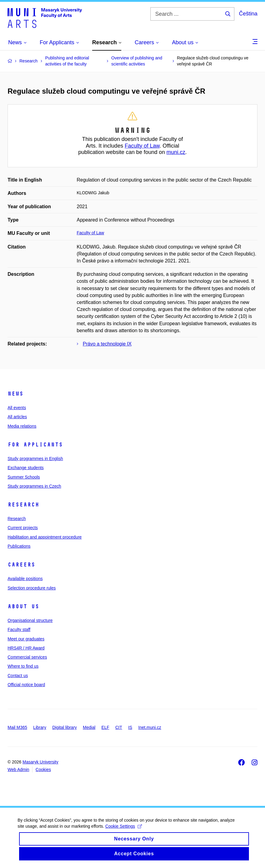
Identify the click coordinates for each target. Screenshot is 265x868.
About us (23, 606)
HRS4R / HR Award (26, 648)
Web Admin (18, 770)
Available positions (25, 579)
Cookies (43, 770)
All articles (17, 417)
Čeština (248, 14)
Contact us (18, 676)
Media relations (22, 426)
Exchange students (26, 468)
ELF (106, 727)
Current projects (23, 528)
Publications (19, 546)
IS (130, 727)
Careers (21, 565)
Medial (89, 727)
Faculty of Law (142, 146)
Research (23, 505)
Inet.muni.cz (150, 727)
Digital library (64, 727)
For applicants (35, 445)
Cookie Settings (124, 830)
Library (40, 727)
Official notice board (26, 685)
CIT (119, 727)
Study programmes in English (35, 459)
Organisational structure (30, 620)
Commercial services (27, 657)
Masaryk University (40, 762)
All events (17, 408)
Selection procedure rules (32, 588)
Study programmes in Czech (34, 486)
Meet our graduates (26, 639)
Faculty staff (19, 629)
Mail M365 (17, 727)
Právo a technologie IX (107, 344)
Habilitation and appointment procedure (45, 537)
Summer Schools (24, 477)
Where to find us (23, 666)
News (15, 394)
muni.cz (176, 152)
